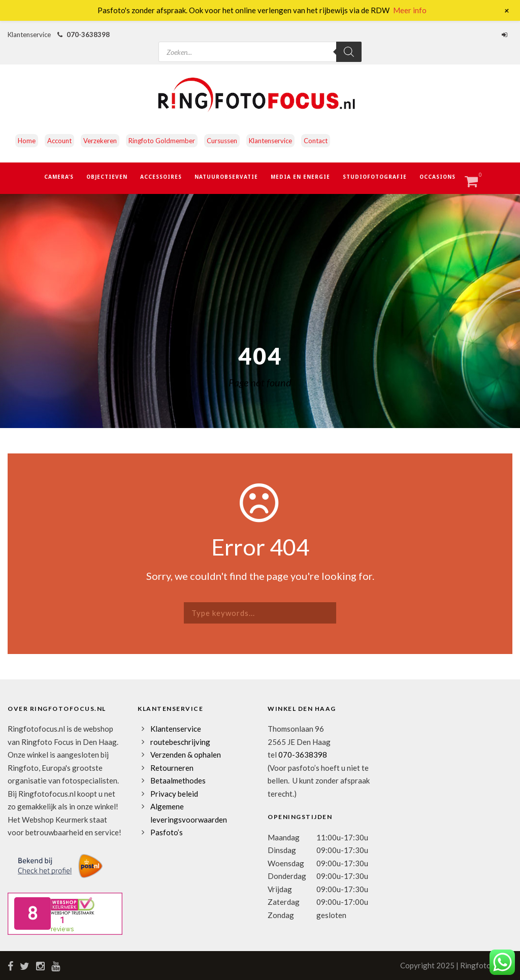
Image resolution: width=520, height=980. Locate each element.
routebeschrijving (180, 742)
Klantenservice (270, 141)
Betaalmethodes (178, 780)
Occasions (437, 177)
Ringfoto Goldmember (162, 141)
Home (27, 141)
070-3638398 (88, 35)
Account (59, 141)
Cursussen (222, 141)
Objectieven (107, 177)
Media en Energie (300, 177)
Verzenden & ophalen (186, 755)
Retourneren (172, 768)
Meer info (410, 10)
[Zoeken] (349, 52)
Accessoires (161, 177)
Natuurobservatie (226, 177)
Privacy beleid (174, 794)
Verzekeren (100, 141)
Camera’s (59, 177)
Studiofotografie (375, 177)
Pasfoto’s (167, 832)
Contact (316, 141)
